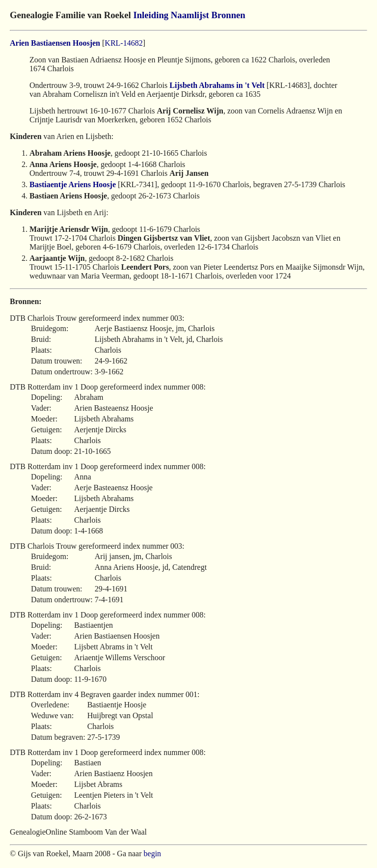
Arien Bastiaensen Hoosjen (55, 43)
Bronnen (228, 15)
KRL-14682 (123, 43)
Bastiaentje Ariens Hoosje (73, 184)
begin (153, 854)
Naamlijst (190, 15)
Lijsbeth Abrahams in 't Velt (217, 85)
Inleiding (151, 15)
